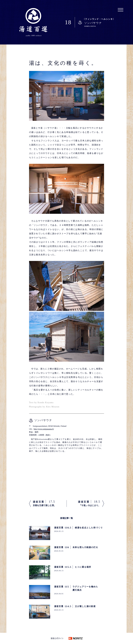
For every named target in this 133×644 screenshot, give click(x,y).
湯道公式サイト (57, 638)
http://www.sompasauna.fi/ (44, 429)
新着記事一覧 (67, 518)
